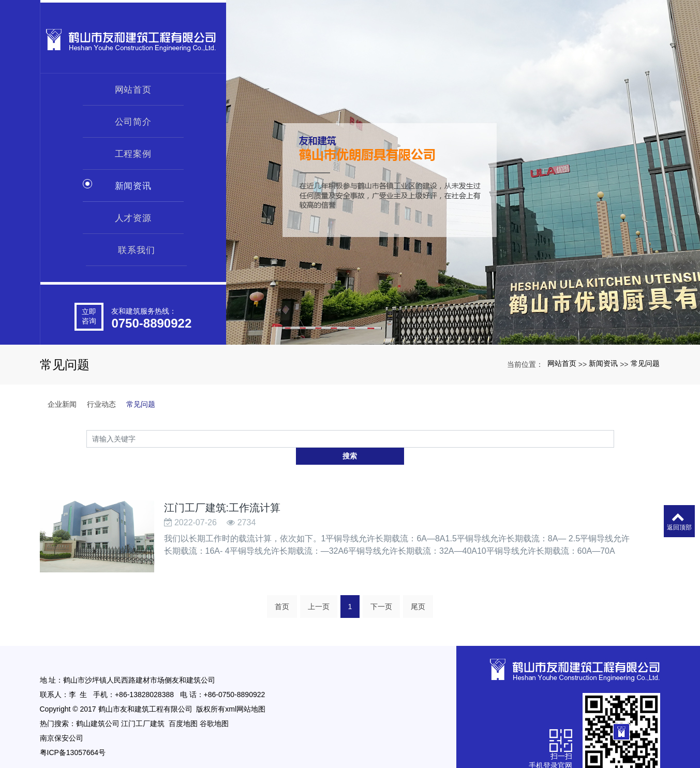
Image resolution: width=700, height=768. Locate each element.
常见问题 (645, 363)
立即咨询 (89, 311)
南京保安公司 (62, 720)
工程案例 (133, 151)
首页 (282, 588)
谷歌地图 (214, 705)
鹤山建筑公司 (98, 705)
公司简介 (133, 119)
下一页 (381, 588)
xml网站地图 (245, 691)
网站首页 (133, 87)
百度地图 (183, 705)
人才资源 (133, 215)
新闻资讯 (133, 183)
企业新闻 (62, 404)
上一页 (319, 588)
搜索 (614, 438)
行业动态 (101, 404)
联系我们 (137, 247)
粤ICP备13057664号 (73, 734)
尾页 (418, 588)
